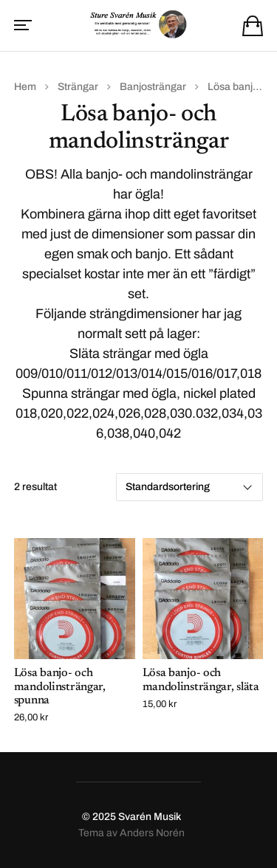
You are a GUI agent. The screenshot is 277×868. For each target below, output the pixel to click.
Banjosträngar (153, 87)
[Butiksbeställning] (189, 487)
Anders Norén (152, 833)
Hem (25, 87)
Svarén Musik (150, 817)
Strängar (78, 87)
